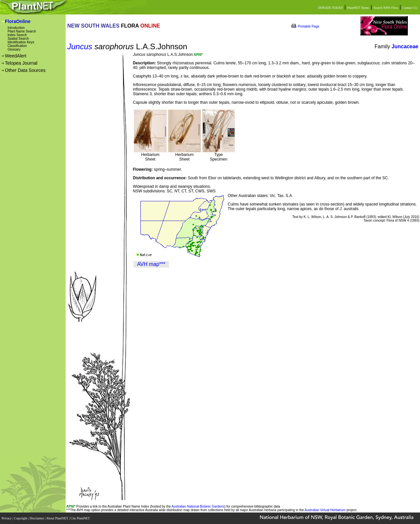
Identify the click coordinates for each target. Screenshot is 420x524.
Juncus (80, 46)
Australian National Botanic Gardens (198, 506)
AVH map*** (151, 264)
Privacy (7, 518)
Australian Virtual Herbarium (325, 510)
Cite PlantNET (81, 518)
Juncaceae (405, 46)
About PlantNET (57, 518)
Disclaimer (37, 518)
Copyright (21, 518)
